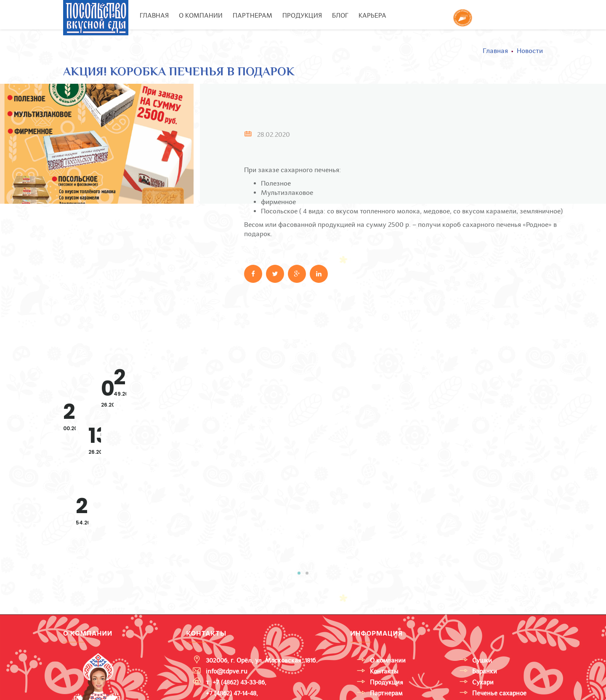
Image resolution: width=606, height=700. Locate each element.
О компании (201, 16)
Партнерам (252, 16)
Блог (340, 16)
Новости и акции (395, 622)
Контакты (384, 589)
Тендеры (383, 633)
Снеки (481, 622)
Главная (154, 16)
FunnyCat (486, 633)
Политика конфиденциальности (298, 692)
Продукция (387, 600)
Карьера (372, 16)
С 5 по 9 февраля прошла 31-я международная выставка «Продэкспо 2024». (326, 401)
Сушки (482, 578)
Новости (530, 51)
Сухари (483, 600)
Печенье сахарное (499, 611)
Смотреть (135, 461)
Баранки (485, 589)
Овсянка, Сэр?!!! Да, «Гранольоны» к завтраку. (493, 389)
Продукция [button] (302, 16)
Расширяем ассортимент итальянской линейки (150, 395)
